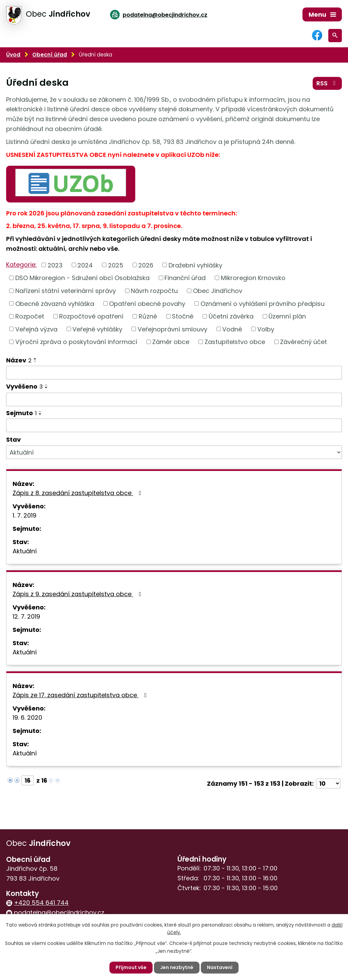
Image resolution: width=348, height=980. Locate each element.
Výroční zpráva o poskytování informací (76, 342)
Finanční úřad (185, 278)
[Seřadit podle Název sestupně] (35, 361)
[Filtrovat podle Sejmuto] (174, 425)
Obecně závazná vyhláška (55, 303)
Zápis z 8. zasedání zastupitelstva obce (78, 493)
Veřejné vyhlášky (97, 329)
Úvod (13, 55)
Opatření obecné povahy (147, 303)
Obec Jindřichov (218, 291)
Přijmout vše (131, 967)
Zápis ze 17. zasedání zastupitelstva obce (81, 695)
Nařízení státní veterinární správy (66, 291)
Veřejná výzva (36, 329)
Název (19, 360)
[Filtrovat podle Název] (174, 373)
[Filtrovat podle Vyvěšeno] (174, 399)
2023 (55, 265)
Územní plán (287, 316)
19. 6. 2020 (27, 717)
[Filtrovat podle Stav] (174, 452)
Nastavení (220, 967)
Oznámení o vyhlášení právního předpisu (263, 303)
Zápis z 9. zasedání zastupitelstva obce (78, 594)
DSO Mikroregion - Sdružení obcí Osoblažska (82, 278)
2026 (146, 265)
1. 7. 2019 (24, 515)
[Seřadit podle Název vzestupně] (35, 359)
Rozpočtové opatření (91, 316)
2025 (116, 265)
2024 (85, 265)
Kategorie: (21, 265)
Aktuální (25, 551)
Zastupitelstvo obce (235, 342)
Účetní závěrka (231, 316)
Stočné (183, 316)
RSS (327, 83)
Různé (148, 316)
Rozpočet (30, 316)
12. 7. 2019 (26, 616)
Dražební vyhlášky (195, 265)
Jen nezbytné (177, 967)
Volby (266, 329)
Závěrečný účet (303, 342)
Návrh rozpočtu (154, 291)
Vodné (232, 329)
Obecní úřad (50, 55)
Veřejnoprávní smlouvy (172, 329)
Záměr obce (171, 342)
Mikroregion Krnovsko (253, 278)
